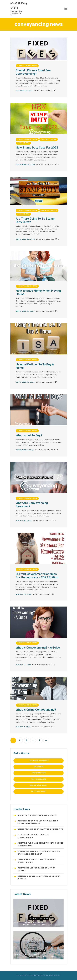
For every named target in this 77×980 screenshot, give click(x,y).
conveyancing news (27, 66)
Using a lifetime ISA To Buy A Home (35, 366)
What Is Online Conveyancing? (36, 710)
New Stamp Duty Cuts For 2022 (37, 148)
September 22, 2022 (25, 239)
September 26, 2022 (25, 165)
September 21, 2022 (25, 311)
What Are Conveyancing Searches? (32, 505)
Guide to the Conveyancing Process (37, 815)
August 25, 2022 (24, 521)
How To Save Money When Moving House (38, 292)
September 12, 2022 (25, 382)
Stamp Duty (23, 143)
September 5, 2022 (25, 450)
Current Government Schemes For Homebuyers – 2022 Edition (37, 576)
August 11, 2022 (23, 665)
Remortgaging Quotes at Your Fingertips (40, 829)
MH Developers (45, 91)
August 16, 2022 (24, 594)
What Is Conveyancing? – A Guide (38, 648)
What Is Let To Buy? (29, 435)
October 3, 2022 (46, 957)
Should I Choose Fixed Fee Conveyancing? (33, 72)
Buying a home (38, 951)
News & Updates (49, 210)
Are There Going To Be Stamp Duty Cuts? (35, 220)
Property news (49, 139)
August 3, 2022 (23, 727)
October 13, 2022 (24, 91)
